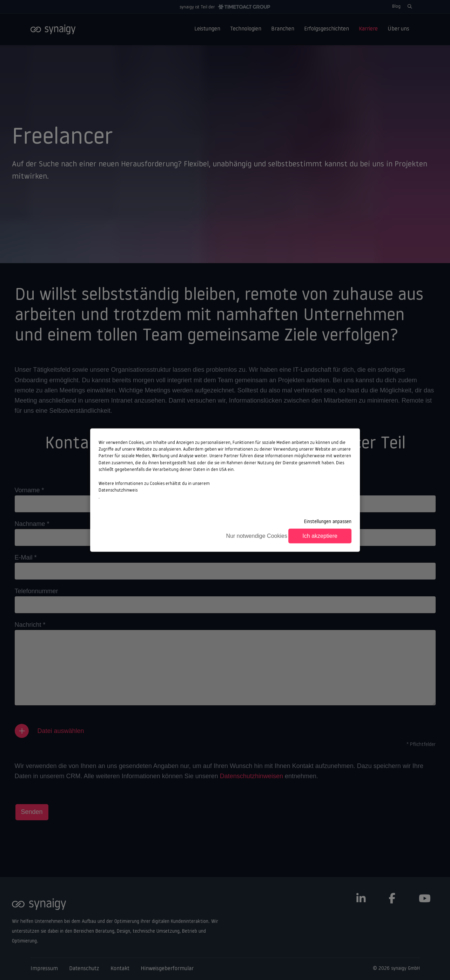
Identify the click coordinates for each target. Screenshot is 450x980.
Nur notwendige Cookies (257, 536)
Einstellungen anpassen (328, 522)
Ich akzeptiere (320, 536)
